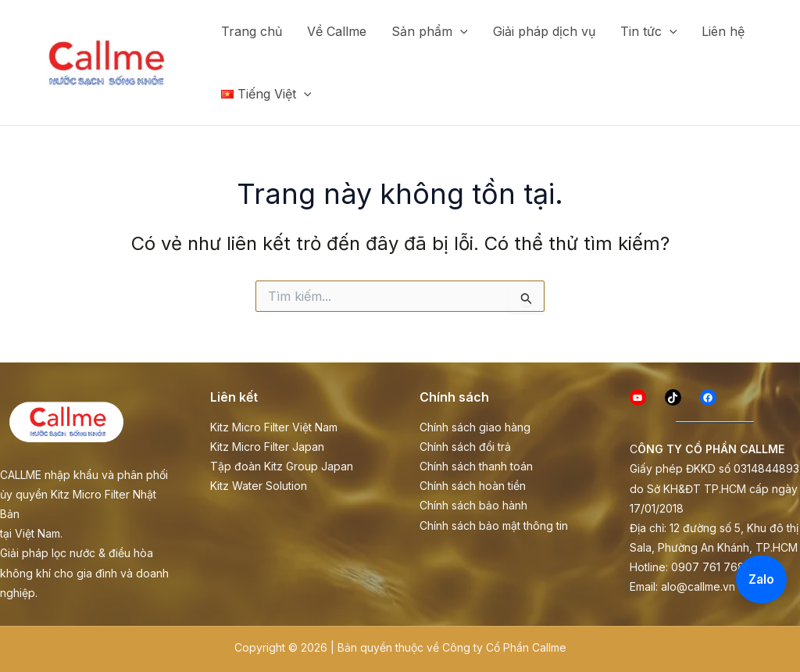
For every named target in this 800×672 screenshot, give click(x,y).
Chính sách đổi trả (465, 447)
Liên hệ (723, 31)
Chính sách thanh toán (476, 466)
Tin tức (649, 31)
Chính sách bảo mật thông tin (494, 525)
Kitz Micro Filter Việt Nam (274, 427)
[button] (460, 31)
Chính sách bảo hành (473, 505)
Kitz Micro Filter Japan (267, 447)
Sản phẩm (430, 31)
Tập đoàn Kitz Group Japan (282, 466)
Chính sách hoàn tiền (473, 486)
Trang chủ (252, 31)
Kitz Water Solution (259, 486)
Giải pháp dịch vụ (544, 31)
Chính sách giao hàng (475, 427)
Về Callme (337, 31)
